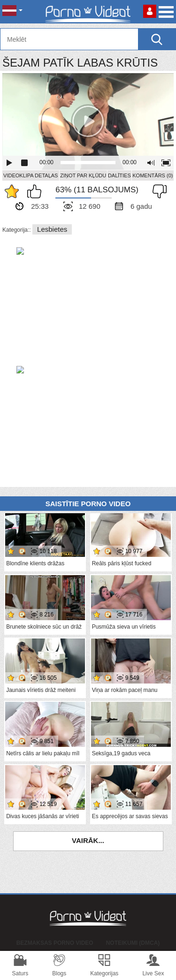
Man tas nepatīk (157, 191)
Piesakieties (150, 11)
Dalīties (119, 175)
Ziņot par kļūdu (83, 175)
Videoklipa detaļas (31, 175)
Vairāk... (88, 840)
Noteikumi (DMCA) (133, 943)
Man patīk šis (37, 191)
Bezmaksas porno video (55, 943)
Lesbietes (52, 229)
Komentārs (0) (153, 175)
